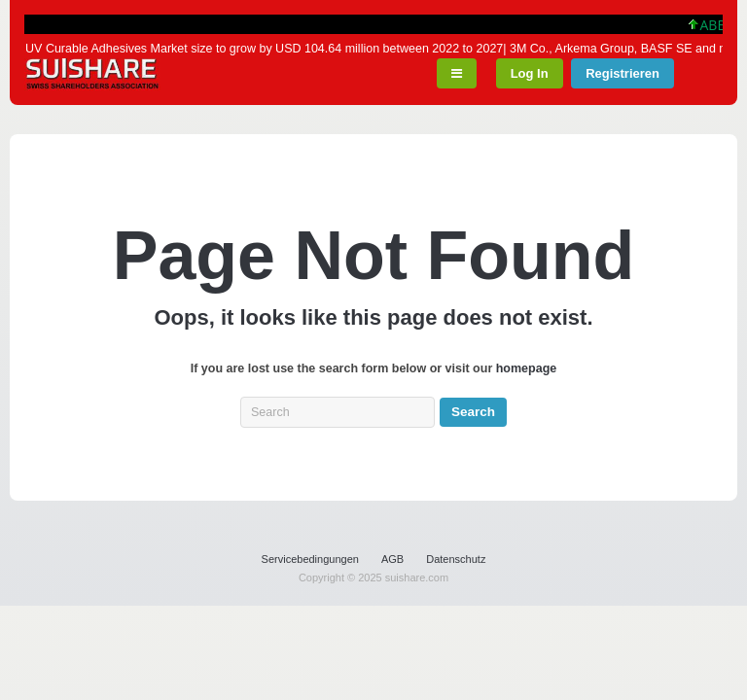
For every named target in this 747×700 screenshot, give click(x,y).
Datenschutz (456, 559)
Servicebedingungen (310, 559)
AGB (392, 559)
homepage (527, 368)
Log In (530, 73)
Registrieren (622, 73)
